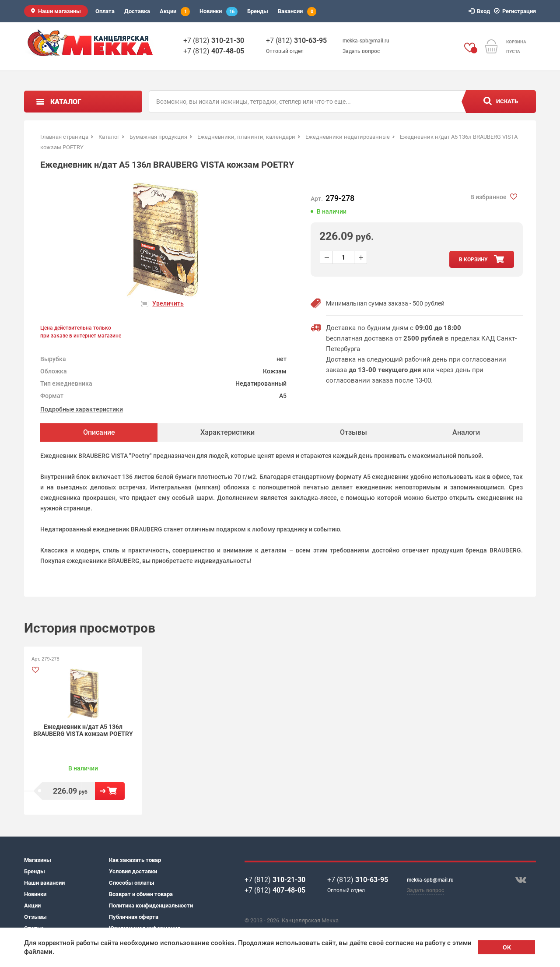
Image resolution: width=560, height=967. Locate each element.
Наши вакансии (44, 883)
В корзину (110, 791)
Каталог (66, 102)
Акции (175, 12)
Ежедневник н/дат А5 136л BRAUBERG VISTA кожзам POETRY (83, 730)
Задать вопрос (361, 51)
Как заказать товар (135, 860)
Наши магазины (59, 11)
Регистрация (516, 11)
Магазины (38, 860)
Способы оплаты (132, 883)
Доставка (137, 11)
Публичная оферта (134, 917)
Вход (481, 11)
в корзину (473, 260)
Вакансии (297, 12)
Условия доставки (133, 871)
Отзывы (35, 917)
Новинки (219, 12)
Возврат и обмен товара (141, 894)
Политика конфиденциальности (151, 905)
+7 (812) (214, 40)
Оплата (105, 11)
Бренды (258, 11)
